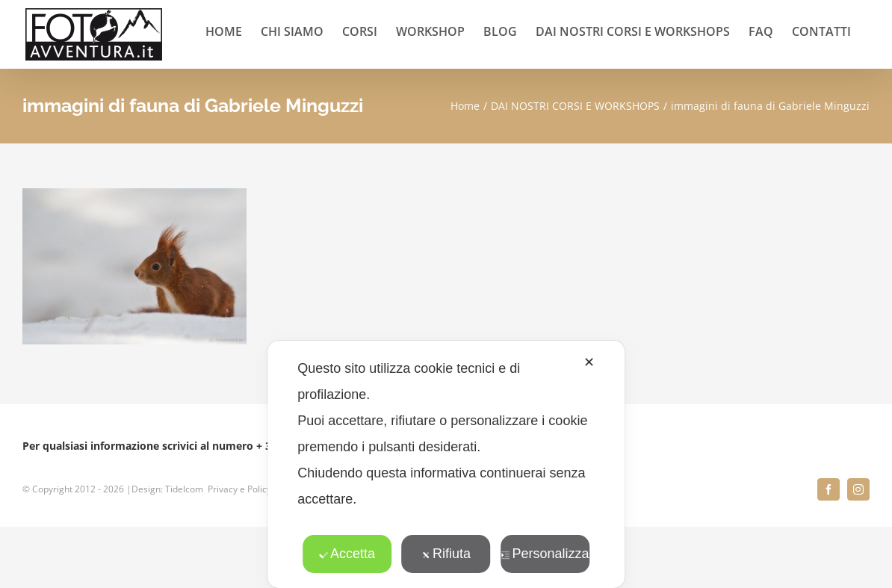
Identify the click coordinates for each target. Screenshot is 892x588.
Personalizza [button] (545, 554)
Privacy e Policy (239, 489)
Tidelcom (184, 489)
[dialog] (446, 464)
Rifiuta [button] (446, 554)
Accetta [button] (347, 554)
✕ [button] (589, 362)
